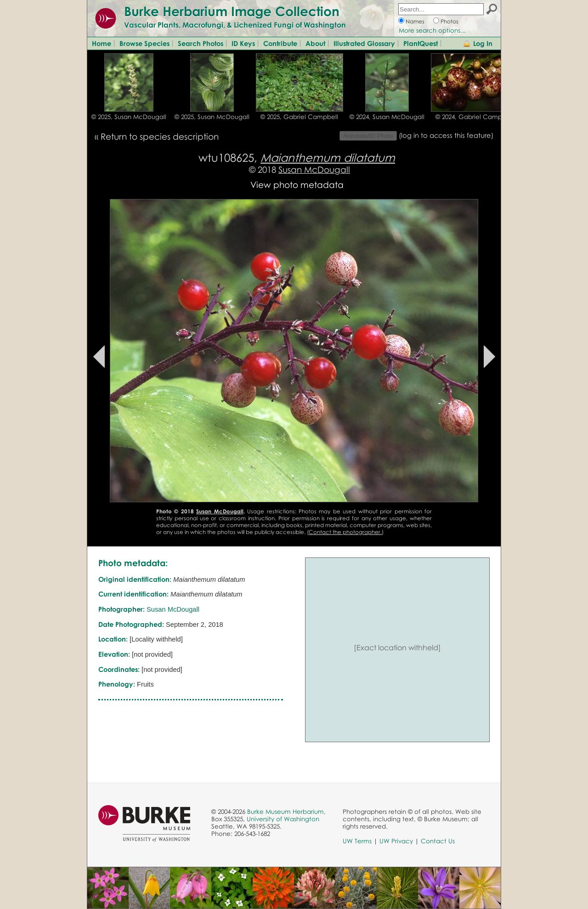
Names (415, 21)
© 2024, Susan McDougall (387, 117)
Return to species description (160, 136)
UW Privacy (396, 841)
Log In (483, 43)
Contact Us (438, 841)
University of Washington (283, 819)
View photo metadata (297, 185)
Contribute (280, 43)
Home (102, 43)
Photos (449, 21)
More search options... (432, 30)
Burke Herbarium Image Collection (232, 11)
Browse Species (144, 43)
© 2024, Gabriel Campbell (474, 117)
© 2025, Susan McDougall (129, 117)
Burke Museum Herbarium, (286, 812)
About (315, 43)
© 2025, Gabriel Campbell (299, 117)
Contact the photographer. (345, 532)
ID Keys (243, 43)
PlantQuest (421, 43)
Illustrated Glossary (364, 43)
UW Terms (357, 841)
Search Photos (201, 43)
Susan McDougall (314, 169)
